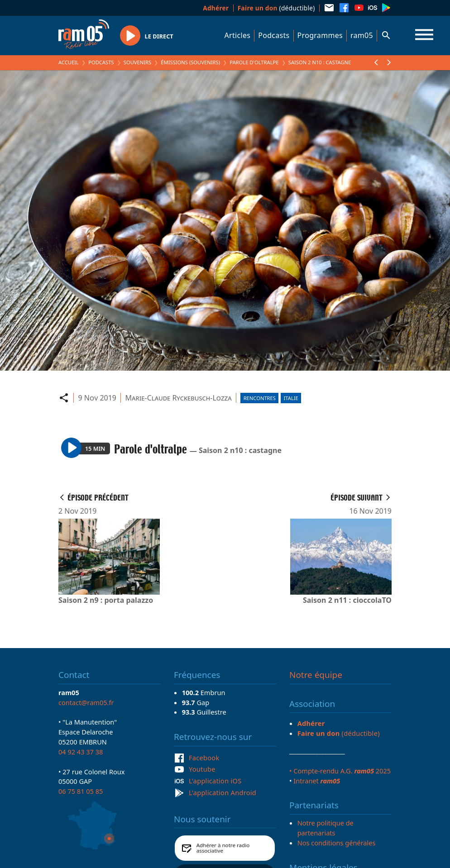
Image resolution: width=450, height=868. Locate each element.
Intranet (317, 781)
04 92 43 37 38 (81, 752)
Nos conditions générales (337, 843)
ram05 (362, 35)
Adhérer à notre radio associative (223, 848)
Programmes (320, 35)
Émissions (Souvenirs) (190, 62)
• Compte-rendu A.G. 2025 (340, 771)
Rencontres (260, 398)
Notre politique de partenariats (326, 828)
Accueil (69, 62)
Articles (238, 35)
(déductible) (276, 8)
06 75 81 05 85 (81, 791)
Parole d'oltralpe (254, 62)
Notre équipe (316, 675)
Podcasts (274, 35)
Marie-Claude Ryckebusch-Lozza (179, 398)
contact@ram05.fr (86, 702)
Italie (291, 398)
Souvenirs (137, 62)
